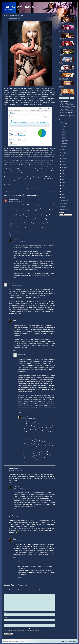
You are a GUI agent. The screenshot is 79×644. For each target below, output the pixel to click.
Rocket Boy (64, 185)
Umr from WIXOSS (51, 191)
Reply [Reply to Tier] (15, 278)
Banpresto (64, 134)
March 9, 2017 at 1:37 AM (19, 489)
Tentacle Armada (19, 6)
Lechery (63, 166)
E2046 (63, 142)
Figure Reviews (63, 122)
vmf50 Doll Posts (36, 12)
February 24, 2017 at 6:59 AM (15, 286)
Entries (64, 641)
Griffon (63, 157)
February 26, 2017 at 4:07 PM (15, 471)
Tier (19, 18)
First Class (64, 146)
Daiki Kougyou (65, 140)
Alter (63, 130)
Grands (63, 155)
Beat (62, 136)
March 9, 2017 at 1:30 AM (19, 242)
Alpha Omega (64, 124)
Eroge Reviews (63, 202)
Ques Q (63, 182)
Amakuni (63, 125)
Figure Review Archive (14, 12)
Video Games (63, 208)
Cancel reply (24, 585)
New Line (64, 175)
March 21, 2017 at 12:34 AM (29, 418)
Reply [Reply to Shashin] (10, 316)
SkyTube (63, 188)
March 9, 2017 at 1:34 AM (19, 322)
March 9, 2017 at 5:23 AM (24, 356)
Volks (63, 193)
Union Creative (65, 190)
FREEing (63, 149)
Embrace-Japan (65, 143)
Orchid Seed (64, 176)
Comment (7, 593)
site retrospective (42, 188)
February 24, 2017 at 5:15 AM (15, 201)
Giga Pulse (64, 152)
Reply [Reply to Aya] (10, 535)
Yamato (63, 197)
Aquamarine (64, 131)
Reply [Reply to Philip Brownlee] (10, 483)
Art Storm (64, 133)
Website (6, 623)
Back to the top (8, 185)
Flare (63, 148)
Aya (10, 515)
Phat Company (64, 178)
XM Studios (64, 196)
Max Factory (64, 167)
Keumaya (63, 163)
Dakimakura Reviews (26, 12)
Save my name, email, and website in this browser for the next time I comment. (22, 631)
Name (6, 612)
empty (63, 145)
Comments (72, 641)
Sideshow (63, 187)
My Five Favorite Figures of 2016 (12, 191)
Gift (62, 151)
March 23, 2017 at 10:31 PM (24, 563)
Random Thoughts (19, 188)
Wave (63, 194)
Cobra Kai (64, 139)
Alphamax (64, 127)
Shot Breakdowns (64, 206)
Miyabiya (63, 170)
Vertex (63, 191)
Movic (63, 172)
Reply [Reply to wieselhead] (10, 236)
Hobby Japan (64, 158)
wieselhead (12, 199)
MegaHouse (64, 169)
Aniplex (63, 128)
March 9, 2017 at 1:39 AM (19, 541)
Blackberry (64, 137)
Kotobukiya (64, 164)
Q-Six (63, 181)
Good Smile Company (66, 154)
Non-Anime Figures (66, 199)
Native (63, 173)
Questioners (64, 184)
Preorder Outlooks (64, 205)
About (6, 12)
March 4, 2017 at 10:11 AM (15, 517)
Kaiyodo (63, 161)
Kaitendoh (64, 160)
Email (6, 618)
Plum (63, 179)
